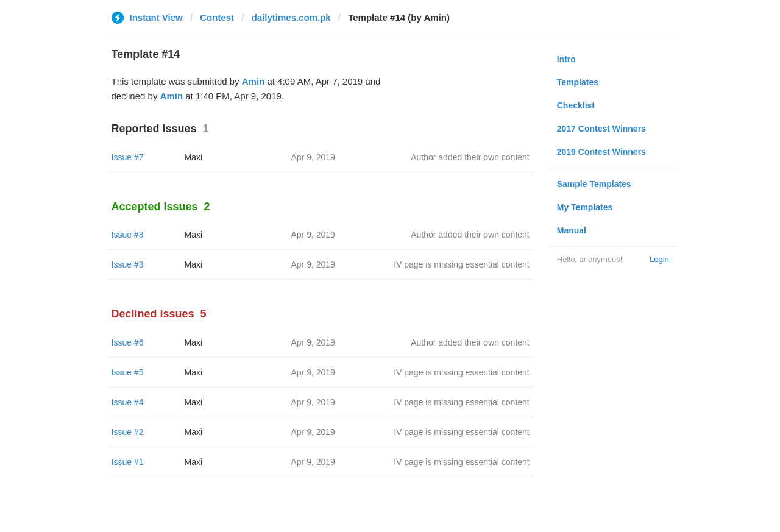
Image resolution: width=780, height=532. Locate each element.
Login (659, 259)
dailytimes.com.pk (291, 17)
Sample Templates (594, 184)
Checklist (576, 105)
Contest (217, 17)
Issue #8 (128, 235)
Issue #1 (128, 462)
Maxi (194, 157)
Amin (253, 81)
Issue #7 (128, 157)
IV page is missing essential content (462, 264)
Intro (566, 59)
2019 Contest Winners (601, 152)
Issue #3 (128, 264)
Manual (572, 230)
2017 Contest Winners (601, 129)
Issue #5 (128, 372)
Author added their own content (470, 157)
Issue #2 (128, 432)
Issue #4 (128, 402)
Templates (578, 82)
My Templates (585, 207)
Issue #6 (128, 342)
